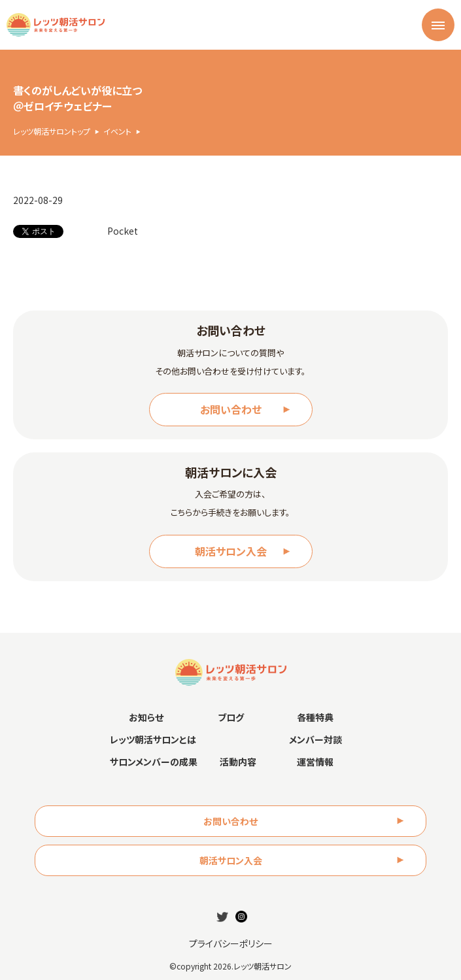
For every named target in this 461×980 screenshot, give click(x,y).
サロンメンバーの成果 (154, 762)
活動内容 (238, 762)
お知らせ (146, 717)
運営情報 (315, 762)
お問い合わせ (231, 409)
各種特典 (315, 717)
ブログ (231, 717)
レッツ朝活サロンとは (153, 739)
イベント (117, 131)
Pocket (123, 231)
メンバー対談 (316, 739)
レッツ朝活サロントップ (52, 131)
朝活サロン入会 (231, 551)
